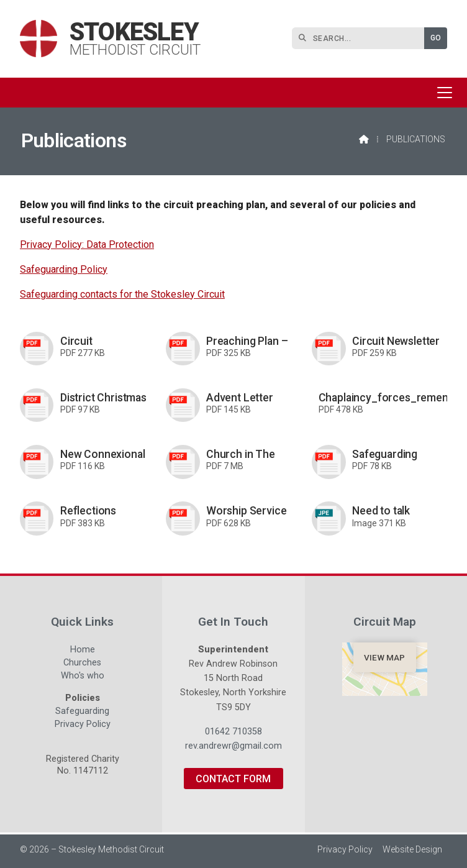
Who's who (83, 677)
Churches (82, 664)
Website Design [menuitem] (412, 849)
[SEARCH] (361, 38)
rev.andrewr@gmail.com (233, 746)
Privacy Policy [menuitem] (345, 849)
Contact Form (233, 779)
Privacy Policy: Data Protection (87, 244)
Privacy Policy (83, 724)
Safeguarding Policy (64, 269)
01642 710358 (233, 732)
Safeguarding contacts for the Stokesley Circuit (122, 294)
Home (83, 651)
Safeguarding (82, 713)
